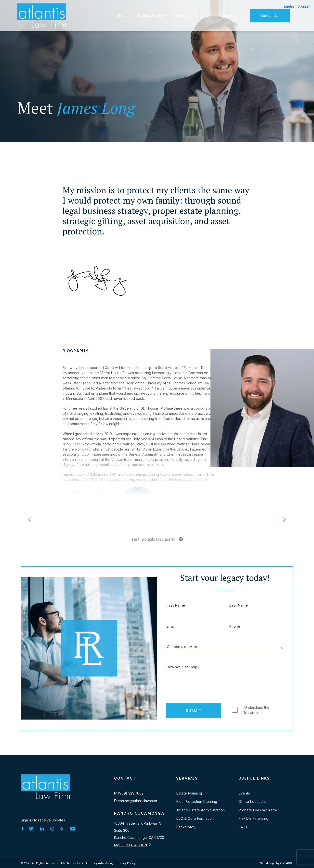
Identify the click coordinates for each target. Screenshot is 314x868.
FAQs (243, 827)
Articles (207, 14)
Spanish (304, 6)
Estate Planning (189, 793)
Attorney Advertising (100, 863)
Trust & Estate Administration (200, 810)
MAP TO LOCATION (131, 845)
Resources (229, 14)
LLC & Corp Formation (195, 818)
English (290, 6)
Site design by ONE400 (276, 863)
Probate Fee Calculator (258, 810)
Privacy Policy (126, 863)
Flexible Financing (253, 818)
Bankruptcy (186, 827)
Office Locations (253, 801)
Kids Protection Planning (197, 801)
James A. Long (86, 492)
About (122, 14)
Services (182, 14)
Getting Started (151, 14)
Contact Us (270, 14)
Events (244, 793)
